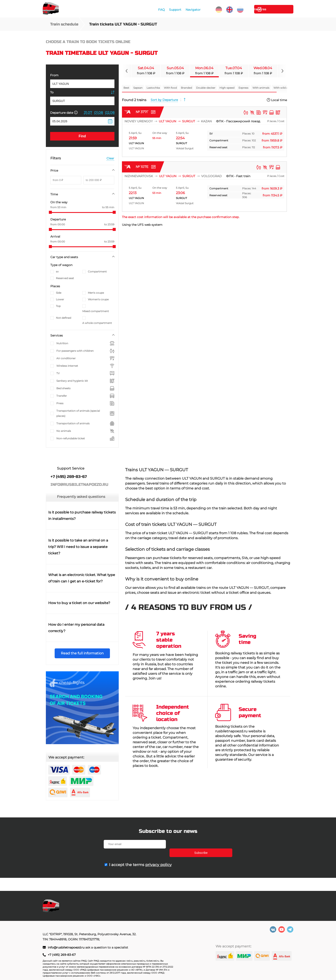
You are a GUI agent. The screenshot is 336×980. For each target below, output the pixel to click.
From (54, 75)
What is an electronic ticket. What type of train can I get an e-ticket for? (82, 578)
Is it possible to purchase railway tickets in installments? (82, 515)
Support (175, 10)
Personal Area (273, 9)
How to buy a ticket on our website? (79, 603)
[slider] (50, 212)
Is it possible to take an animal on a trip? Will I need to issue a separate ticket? (78, 547)
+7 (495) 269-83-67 (62, 955)
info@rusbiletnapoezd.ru (67, 947)
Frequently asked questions (81, 497)
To (52, 92)
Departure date (64, 113)
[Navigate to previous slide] (127, 71)
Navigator (193, 10)
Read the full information (82, 653)
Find (82, 136)
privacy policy (158, 856)
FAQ (161, 10)
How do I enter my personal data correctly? (76, 628)
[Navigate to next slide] (282, 71)
